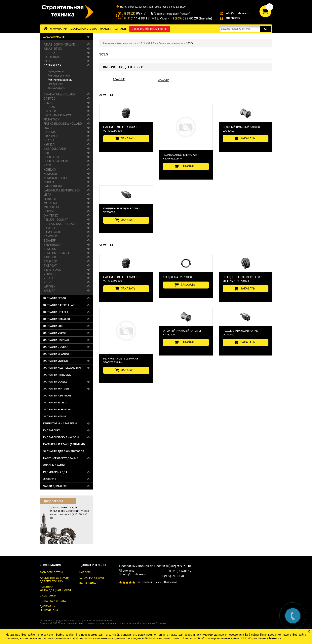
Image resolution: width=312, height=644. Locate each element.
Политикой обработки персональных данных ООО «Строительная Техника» (231, 638)
